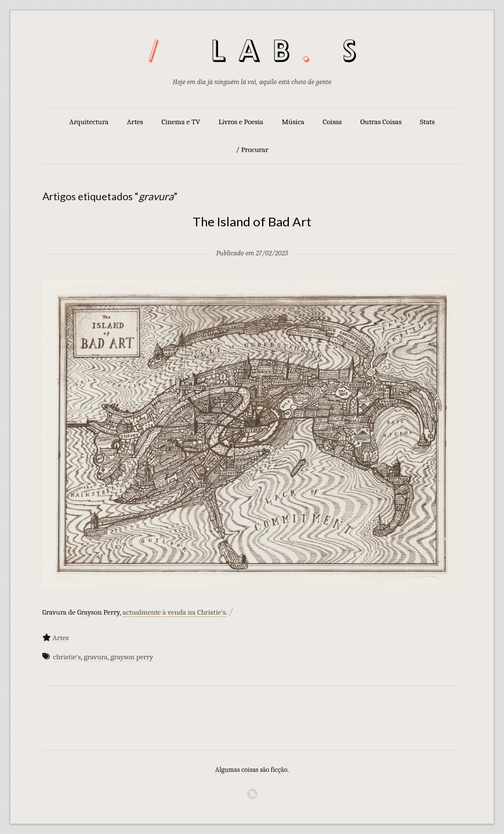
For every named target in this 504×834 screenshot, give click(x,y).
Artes (135, 122)
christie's (67, 657)
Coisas (333, 122)
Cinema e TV (181, 122)
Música (293, 122)
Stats (427, 122)
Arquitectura (89, 122)
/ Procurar (252, 149)
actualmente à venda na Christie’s (174, 612)
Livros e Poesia (241, 122)
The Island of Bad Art (252, 221)
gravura (95, 657)
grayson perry (132, 657)
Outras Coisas (381, 122)
